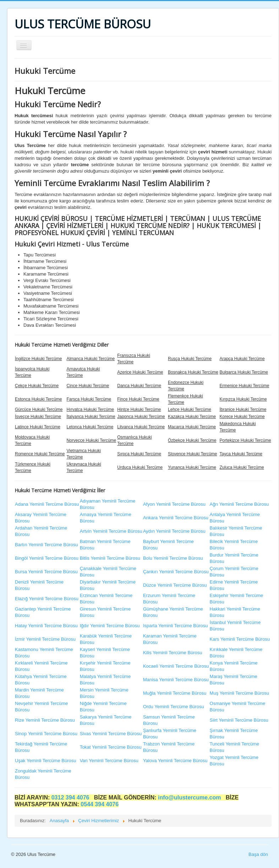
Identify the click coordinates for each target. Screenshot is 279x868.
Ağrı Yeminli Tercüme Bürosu (239, 504)
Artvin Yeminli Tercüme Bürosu (111, 531)
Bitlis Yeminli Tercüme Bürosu (110, 558)
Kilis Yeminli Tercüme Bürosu (173, 653)
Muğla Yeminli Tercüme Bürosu (175, 693)
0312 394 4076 (71, 798)
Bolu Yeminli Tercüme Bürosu (173, 558)
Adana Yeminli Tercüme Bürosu (47, 504)
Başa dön (258, 854)
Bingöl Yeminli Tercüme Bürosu (47, 558)
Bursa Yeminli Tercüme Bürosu (46, 572)
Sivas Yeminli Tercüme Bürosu (111, 734)
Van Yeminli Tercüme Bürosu (109, 761)
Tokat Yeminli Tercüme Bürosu (111, 747)
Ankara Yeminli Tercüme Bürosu (176, 518)
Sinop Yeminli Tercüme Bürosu (46, 734)
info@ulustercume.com (190, 798)
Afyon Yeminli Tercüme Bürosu (174, 504)
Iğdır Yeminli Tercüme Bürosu (110, 626)
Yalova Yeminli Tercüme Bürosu (175, 761)
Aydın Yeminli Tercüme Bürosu (174, 531)
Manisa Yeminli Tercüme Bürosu (176, 680)
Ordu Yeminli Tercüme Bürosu (174, 707)
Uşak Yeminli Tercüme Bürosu (45, 761)
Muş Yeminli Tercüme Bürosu (239, 693)
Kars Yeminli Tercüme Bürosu (240, 639)
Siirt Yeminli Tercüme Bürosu (239, 720)
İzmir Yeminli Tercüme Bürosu (45, 639)
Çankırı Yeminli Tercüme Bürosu (176, 572)
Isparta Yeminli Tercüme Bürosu (176, 626)
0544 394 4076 (100, 804)
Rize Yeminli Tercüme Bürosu (45, 720)
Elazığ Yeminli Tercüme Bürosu (47, 599)
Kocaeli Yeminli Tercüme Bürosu (176, 666)
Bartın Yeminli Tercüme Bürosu (46, 545)
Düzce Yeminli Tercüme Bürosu (175, 585)
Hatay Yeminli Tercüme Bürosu (46, 626)
